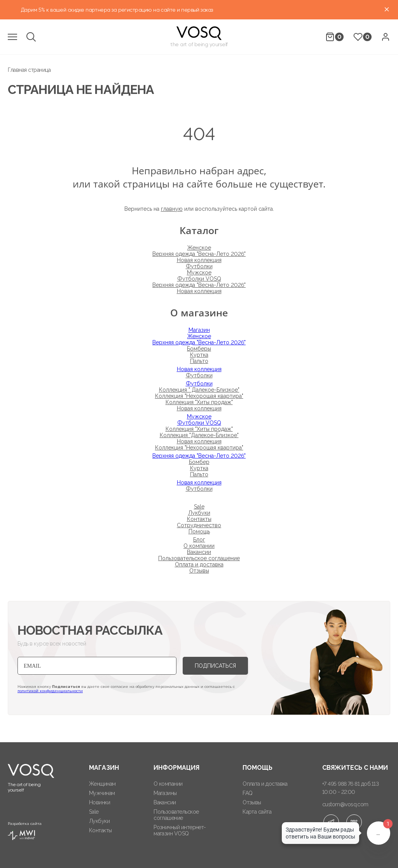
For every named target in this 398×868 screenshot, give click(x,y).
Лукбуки (199, 513)
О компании (199, 546)
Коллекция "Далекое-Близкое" (199, 435)
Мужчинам (102, 793)
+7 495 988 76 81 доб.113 (350, 784)
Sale (199, 507)
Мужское (199, 273)
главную (172, 209)
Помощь (199, 531)
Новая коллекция (199, 260)
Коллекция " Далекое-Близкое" (199, 390)
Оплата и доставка (199, 564)
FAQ (247, 793)
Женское (199, 248)
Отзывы (199, 571)
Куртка (199, 355)
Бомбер (199, 462)
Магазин (199, 330)
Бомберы (199, 349)
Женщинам (102, 784)
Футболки (199, 266)
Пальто (199, 361)
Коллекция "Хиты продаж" (199, 402)
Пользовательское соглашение (199, 558)
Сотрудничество (199, 525)
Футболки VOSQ (199, 279)
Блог (199, 540)
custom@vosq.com (345, 804)
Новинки (99, 802)
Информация (176, 768)
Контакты (199, 519)
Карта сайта (257, 812)
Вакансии (199, 552)
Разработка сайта (25, 831)
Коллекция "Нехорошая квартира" (199, 396)
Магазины (165, 793)
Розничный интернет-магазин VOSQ (180, 830)
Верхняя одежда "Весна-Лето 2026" (199, 254)
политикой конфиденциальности (50, 691)
